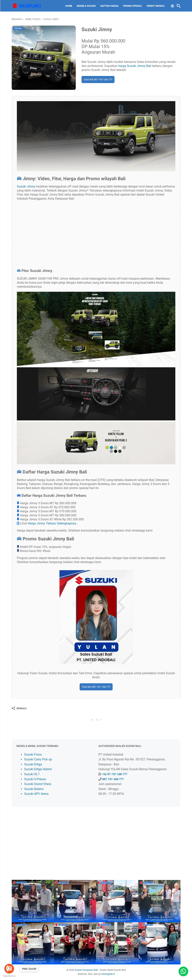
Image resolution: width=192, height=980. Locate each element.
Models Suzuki (86, 6)
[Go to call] (9, 969)
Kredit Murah (156, 6)
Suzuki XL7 (32, 774)
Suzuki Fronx (33, 755)
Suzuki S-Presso (35, 779)
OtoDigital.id (108, 974)
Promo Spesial (133, 6)
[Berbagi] (19, 708)
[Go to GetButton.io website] (9, 976)
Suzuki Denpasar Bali (86, 970)
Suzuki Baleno (34, 789)
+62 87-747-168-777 (115, 774)
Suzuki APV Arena (36, 794)
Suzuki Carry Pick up (38, 759)
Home (69, 6)
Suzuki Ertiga (33, 764)
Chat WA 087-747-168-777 (98, 80)
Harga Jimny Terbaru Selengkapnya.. (53, 523)
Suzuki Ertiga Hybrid (38, 769)
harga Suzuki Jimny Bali (135, 66)
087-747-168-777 (113, 779)
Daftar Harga (109, 6)
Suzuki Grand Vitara (38, 784)
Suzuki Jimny (26, 186)
